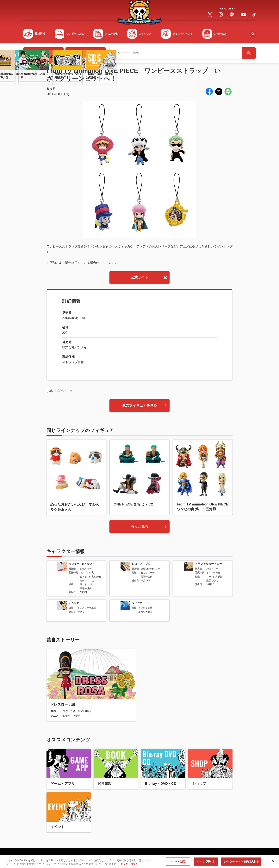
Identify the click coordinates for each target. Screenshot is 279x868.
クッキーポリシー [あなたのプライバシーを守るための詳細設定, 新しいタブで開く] (130, 866)
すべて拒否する (206, 864)
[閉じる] (273, 863)
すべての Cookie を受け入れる (241, 864)
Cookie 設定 (178, 864)
